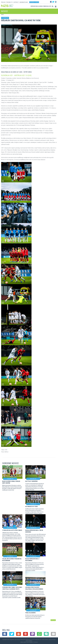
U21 (7, 18)
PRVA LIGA (3, 2)
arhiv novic (53, 620)
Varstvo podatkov (29, 641)
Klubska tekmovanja (44, 6)
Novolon (36, 642)
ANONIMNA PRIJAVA (24, 2)
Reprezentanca (34, 6)
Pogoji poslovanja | (52, 640)
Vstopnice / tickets (34, 2)
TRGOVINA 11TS (9, 2)
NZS (50, 6)
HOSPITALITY (16, 2)
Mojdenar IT (31, 642)
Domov (2, 15)
